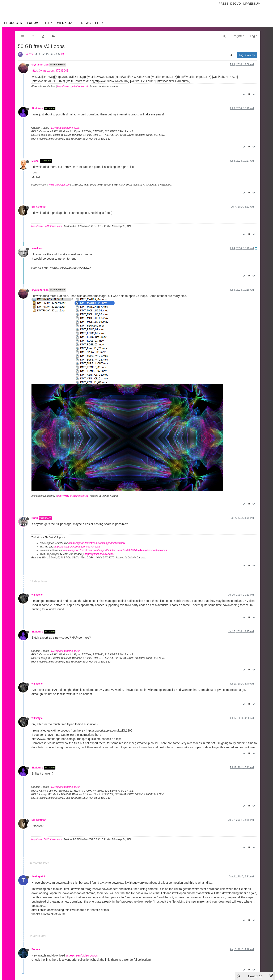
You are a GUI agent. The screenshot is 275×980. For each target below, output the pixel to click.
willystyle (37, 595)
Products (13, 23)
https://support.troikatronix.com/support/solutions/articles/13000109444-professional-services (115, 550)
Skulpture (37, 108)
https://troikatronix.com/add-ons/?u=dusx (77, 547)
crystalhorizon (40, 65)
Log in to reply (247, 55)
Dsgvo (236, 4)
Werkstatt (67, 23)
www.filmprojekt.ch (59, 185)
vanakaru (37, 248)
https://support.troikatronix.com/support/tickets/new (97, 543)
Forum (33, 23)
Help (48, 23)
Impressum (251, 4)
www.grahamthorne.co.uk (65, 128)
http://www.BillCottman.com (47, 226)
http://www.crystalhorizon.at (73, 86)
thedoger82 (38, 877)
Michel (35, 161)
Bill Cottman (39, 207)
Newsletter (92, 23)
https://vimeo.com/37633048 (50, 71)
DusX (35, 518)
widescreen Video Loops (82, 955)
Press (223, 4)
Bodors (36, 949)
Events (28, 54)
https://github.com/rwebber (99, 554)
